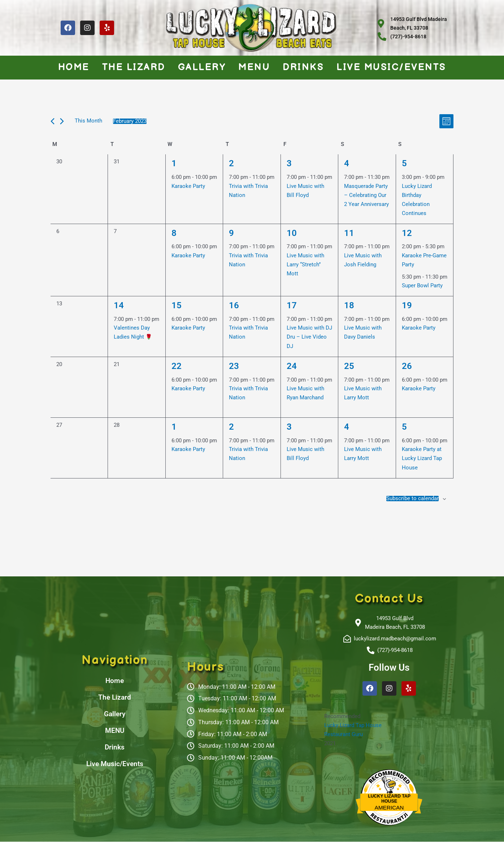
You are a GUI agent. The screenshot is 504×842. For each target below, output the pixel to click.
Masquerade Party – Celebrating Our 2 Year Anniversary (366, 195)
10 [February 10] (292, 232)
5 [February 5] (405, 163)
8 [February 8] (174, 232)
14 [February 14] (119, 304)
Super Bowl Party (422, 285)
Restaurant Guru (344, 734)
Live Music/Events (391, 67)
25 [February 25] (349, 365)
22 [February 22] (177, 365)
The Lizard (134, 67)
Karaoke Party (188, 186)
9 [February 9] (232, 232)
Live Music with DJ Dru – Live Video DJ (309, 336)
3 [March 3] (289, 426)
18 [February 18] (349, 304)
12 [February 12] (407, 232)
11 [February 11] (349, 232)
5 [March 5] (405, 426)
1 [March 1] (174, 426)
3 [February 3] (289, 163)
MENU (254, 67)
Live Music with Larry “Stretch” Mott (305, 264)
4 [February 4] (347, 163)
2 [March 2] (232, 426)
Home (74, 67)
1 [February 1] (174, 163)
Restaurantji (389, 814)
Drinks (303, 67)
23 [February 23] (234, 365)
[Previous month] (53, 121)
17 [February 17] (292, 304)
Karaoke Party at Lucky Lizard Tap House (422, 458)
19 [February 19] (407, 304)
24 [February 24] (292, 365)
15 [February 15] (177, 304)
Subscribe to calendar (412, 498)
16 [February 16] (234, 304)
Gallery (202, 67)
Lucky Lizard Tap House (353, 726)
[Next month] (62, 121)
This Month (88, 121)
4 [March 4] (347, 426)
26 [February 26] (407, 365)
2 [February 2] (232, 163)
